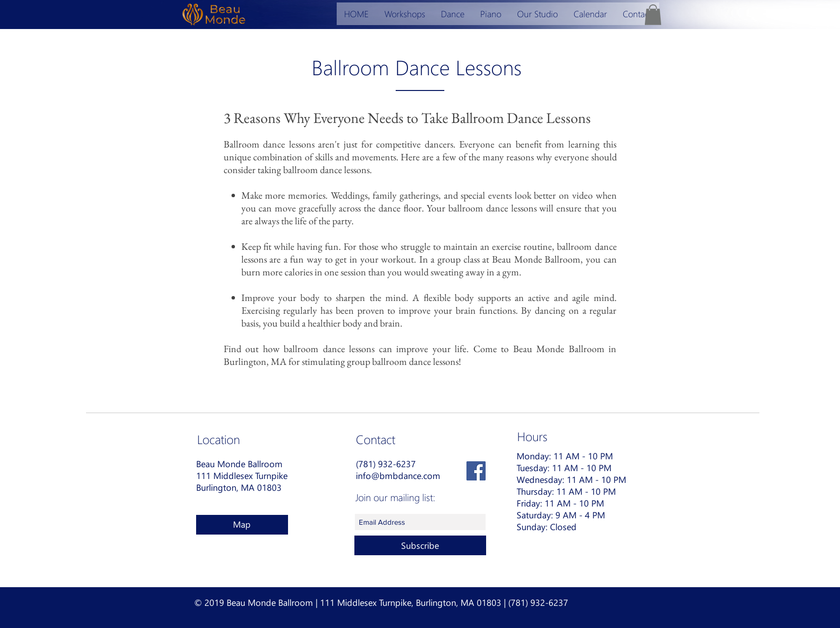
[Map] (242, 525)
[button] (653, 15)
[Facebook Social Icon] (476, 471)
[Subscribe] (420, 545)
